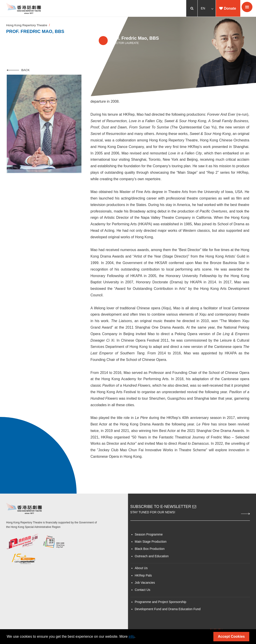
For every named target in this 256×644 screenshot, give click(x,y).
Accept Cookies (231, 636)
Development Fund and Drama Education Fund (168, 611)
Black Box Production (150, 551)
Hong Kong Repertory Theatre (28, 26)
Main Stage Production (151, 543)
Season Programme (149, 536)
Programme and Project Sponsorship (161, 603)
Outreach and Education (152, 558)
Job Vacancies (145, 584)
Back (18, 71)
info (131, 636)
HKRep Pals (143, 577)
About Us (141, 570)
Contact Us (143, 592)
